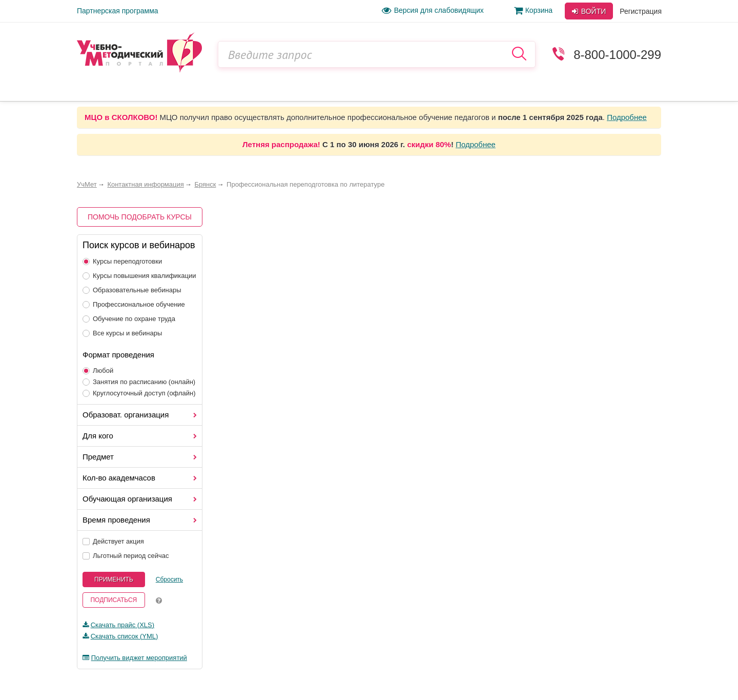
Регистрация (641, 11)
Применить (114, 579)
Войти (589, 11)
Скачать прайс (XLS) (122, 625)
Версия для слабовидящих (433, 10)
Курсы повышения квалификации (139, 276)
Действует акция (113, 541)
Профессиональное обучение (134, 304)
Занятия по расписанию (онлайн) (139, 382)
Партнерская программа (118, 11)
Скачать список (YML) (125, 636)
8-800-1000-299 (617, 55)
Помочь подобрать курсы (140, 217)
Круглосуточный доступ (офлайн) (139, 393)
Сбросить (169, 579)
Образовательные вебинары (132, 290)
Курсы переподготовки (122, 261)
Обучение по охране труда (129, 319)
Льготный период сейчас (126, 556)
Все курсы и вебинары (122, 333)
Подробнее (627, 117)
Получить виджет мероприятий (139, 658)
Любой (98, 371)
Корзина (533, 10)
